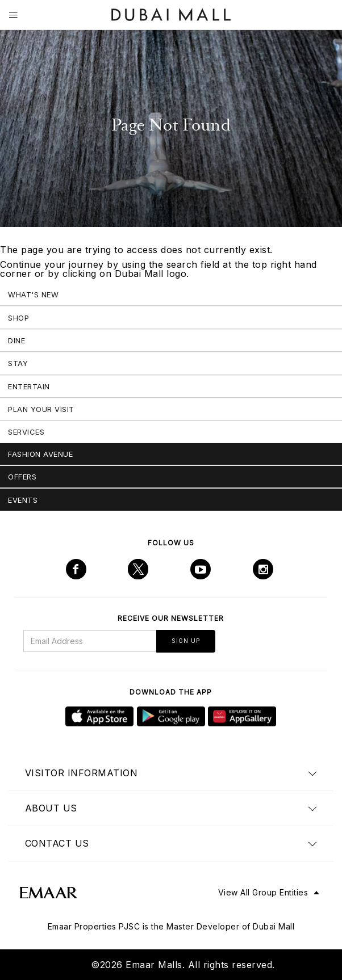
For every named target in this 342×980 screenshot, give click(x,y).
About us (51, 808)
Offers (22, 477)
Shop (18, 318)
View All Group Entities (263, 892)
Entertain (29, 386)
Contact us (57, 843)
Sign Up (186, 641)
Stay (18, 363)
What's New (33, 295)
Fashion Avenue (40, 454)
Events (23, 500)
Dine (16, 340)
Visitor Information (82, 773)
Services (26, 432)
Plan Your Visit (41, 409)
